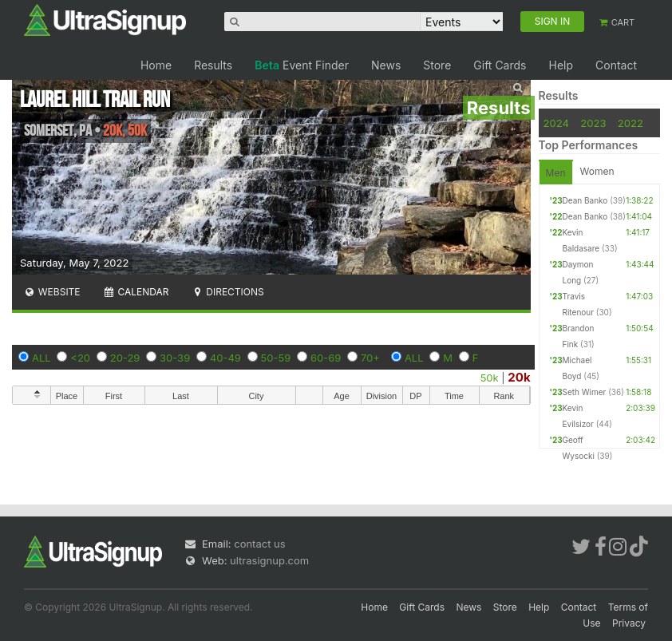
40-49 (225, 358)
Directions (227, 292)
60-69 (326, 358)
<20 (80, 358)
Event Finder (302, 65)
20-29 (125, 358)
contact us (259, 544)
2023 (593, 123)
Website (52, 292)
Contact (616, 65)
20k (519, 377)
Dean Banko (585, 200)
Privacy (629, 623)
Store (437, 65)
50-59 (276, 358)
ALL (42, 358)
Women (597, 171)
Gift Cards (500, 65)
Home (156, 65)
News (386, 65)
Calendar (136, 292)
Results (213, 65)
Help (561, 65)
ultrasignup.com (269, 560)
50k (490, 378)
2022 (630, 123)
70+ (370, 358)
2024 (556, 123)
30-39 (175, 358)
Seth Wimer (585, 392)
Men (556, 173)
